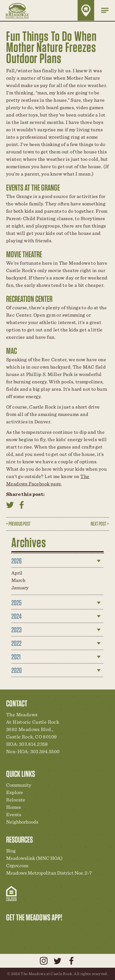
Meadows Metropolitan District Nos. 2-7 (49, 873)
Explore (15, 792)
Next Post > (100, 524)
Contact (63, 930)
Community (19, 785)
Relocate (16, 800)
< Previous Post (18, 524)
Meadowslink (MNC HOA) (34, 858)
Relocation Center (22, 930)
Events (14, 814)
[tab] (58, 561)
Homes (13, 807)
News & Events (53, 930)
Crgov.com (17, 865)
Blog (11, 851)
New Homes (43, 930)
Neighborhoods (22, 822)
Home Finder (86, 10)
